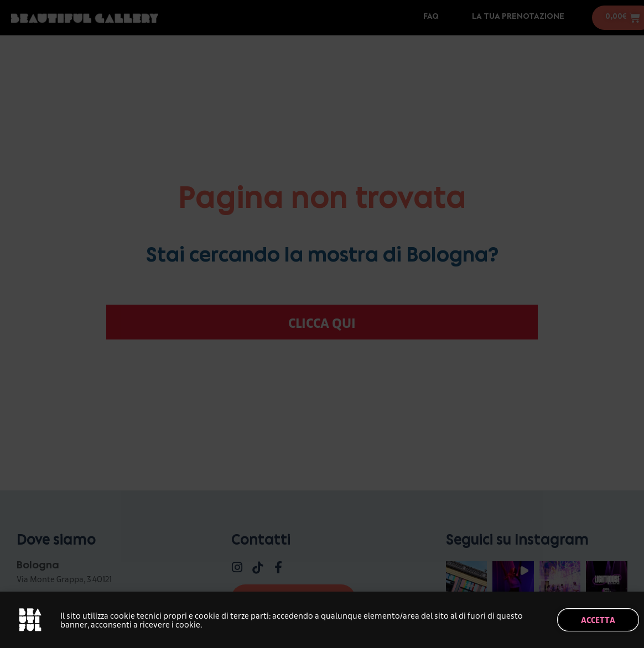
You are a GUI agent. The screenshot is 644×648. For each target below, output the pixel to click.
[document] (322, 324)
